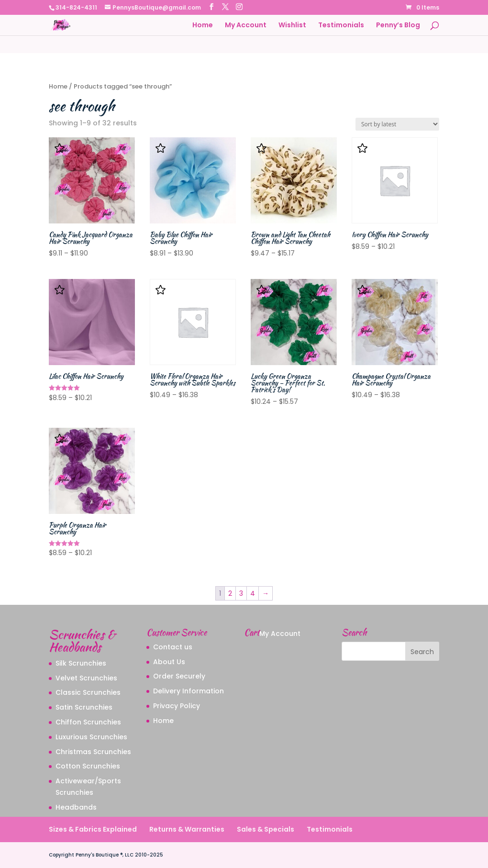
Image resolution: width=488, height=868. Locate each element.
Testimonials (341, 26)
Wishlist (292, 26)
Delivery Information (189, 691)
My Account (246, 26)
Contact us (173, 647)
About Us (169, 662)
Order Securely (179, 676)
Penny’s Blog (398, 26)
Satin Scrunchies (84, 707)
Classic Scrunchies (88, 692)
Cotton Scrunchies (88, 766)
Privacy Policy (177, 706)
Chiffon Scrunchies (88, 722)
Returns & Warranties (187, 829)
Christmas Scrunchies (93, 752)
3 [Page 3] (241, 593)
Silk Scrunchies (81, 663)
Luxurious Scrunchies (91, 737)
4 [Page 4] (253, 593)
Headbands (76, 807)
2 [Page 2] (230, 593)
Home (203, 26)
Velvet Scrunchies (86, 678)
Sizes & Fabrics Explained (93, 829)
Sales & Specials (266, 829)
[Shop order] (397, 124)
